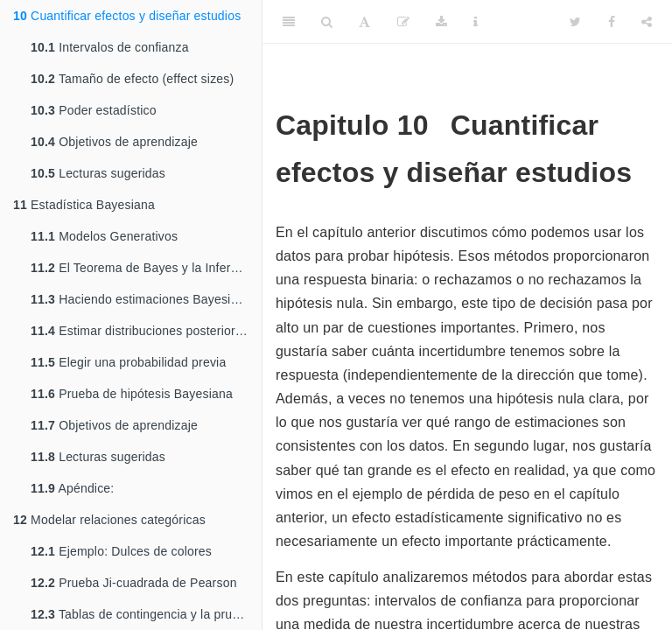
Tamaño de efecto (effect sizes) (132, 79)
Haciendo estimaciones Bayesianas (144, 299)
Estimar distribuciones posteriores (140, 331)
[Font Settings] (364, 22)
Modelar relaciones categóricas (109, 520)
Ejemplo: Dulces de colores (121, 551)
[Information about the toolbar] (476, 22)
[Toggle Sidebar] (289, 22)
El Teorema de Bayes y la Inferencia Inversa (146, 268)
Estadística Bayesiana (84, 205)
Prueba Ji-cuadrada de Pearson (134, 583)
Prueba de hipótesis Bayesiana (132, 394)
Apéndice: (72, 488)
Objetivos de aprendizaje (114, 142)
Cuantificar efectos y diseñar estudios (127, 16)
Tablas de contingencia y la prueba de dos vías (146, 614)
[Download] (441, 22)
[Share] (647, 22)
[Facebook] (612, 22)
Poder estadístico (94, 110)
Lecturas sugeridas (98, 173)
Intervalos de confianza (110, 47)
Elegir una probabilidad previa (128, 362)
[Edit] (403, 22)
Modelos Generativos (104, 236)
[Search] (327, 22)
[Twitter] (575, 22)
